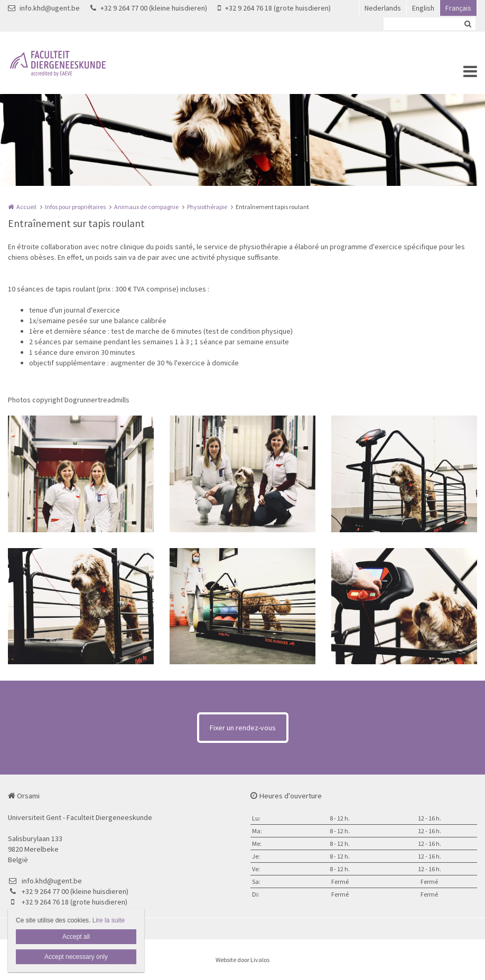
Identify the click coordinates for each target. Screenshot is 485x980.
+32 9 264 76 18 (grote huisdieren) (274, 8)
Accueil (26, 207)
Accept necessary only (76, 957)
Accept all (76, 937)
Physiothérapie (207, 207)
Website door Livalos (243, 960)
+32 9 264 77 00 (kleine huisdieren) (149, 8)
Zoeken (468, 24)
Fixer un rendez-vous (243, 728)
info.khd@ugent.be (44, 8)
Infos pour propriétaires (75, 207)
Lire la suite (109, 920)
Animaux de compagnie (146, 207)
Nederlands (383, 8)
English (423, 8)
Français (458, 8)
